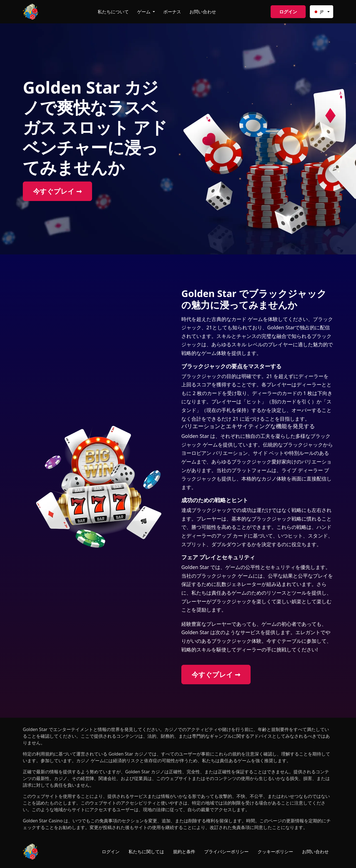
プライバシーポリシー (226, 852)
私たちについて (113, 12)
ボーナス (172, 12)
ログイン (288, 12)
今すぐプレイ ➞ (57, 191)
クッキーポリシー (275, 852)
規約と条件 (184, 852)
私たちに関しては (146, 852)
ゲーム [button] (144, 12)
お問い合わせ (203, 12)
